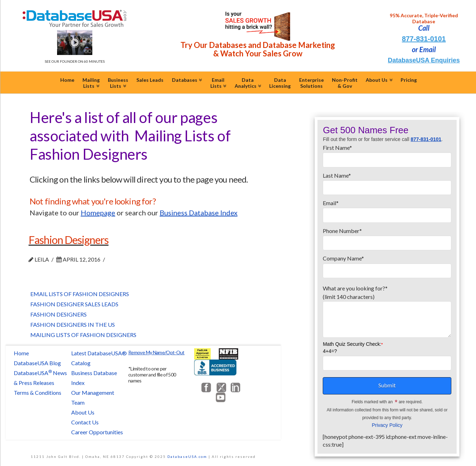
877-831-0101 (424, 39)
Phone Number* (387, 237)
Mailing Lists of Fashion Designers (83, 335)
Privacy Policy (387, 425)
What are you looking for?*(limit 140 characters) (387, 297)
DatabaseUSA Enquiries (424, 60)
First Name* (387, 154)
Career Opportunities (97, 432)
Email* (387, 209)
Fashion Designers (69, 240)
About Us (83, 412)
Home (21, 353)
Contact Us (85, 422)
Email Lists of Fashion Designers (80, 294)
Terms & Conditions (38, 393)
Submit (387, 385)
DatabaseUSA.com (187, 456)
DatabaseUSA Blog (37, 363)
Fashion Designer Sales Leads (74, 304)
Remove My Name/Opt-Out (156, 352)
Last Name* (387, 182)
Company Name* (387, 265)
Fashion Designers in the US (73, 324)
